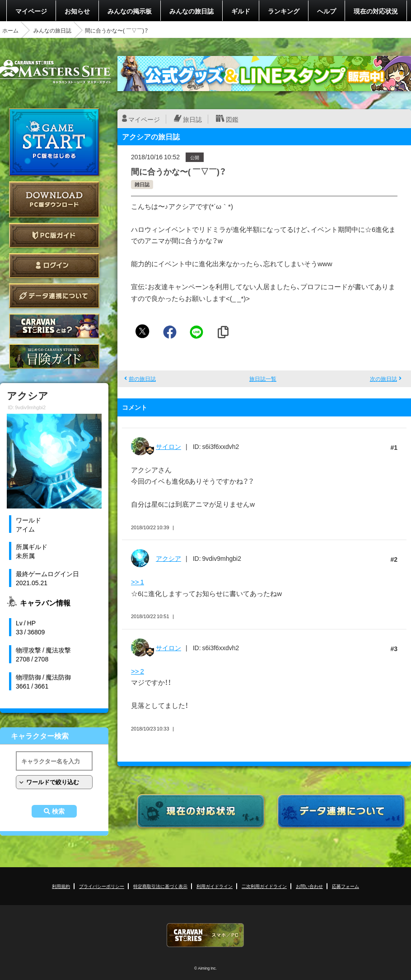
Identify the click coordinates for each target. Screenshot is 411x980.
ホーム (10, 30)
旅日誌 (192, 119)
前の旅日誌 (142, 379)
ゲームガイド (54, 356)
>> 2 (138, 671)
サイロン (168, 446)
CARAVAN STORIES (205, 935)
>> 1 (138, 582)
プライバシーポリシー (102, 886)
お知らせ (77, 11)
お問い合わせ (309, 886)
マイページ (31, 11)
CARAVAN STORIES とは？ (54, 326)
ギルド (241, 11)
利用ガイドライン (215, 886)
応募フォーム (346, 886)
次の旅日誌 (383, 379)
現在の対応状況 (376, 11)
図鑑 (232, 119)
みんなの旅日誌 (191, 11)
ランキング (284, 11)
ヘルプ (327, 11)
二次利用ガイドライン (264, 886)
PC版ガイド (54, 235)
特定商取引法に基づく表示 (160, 886)
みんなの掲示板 (130, 11)
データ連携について (54, 296)
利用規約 (61, 886)
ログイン (54, 266)
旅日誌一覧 (263, 379)
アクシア (168, 558)
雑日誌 (142, 184)
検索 (58, 811)
